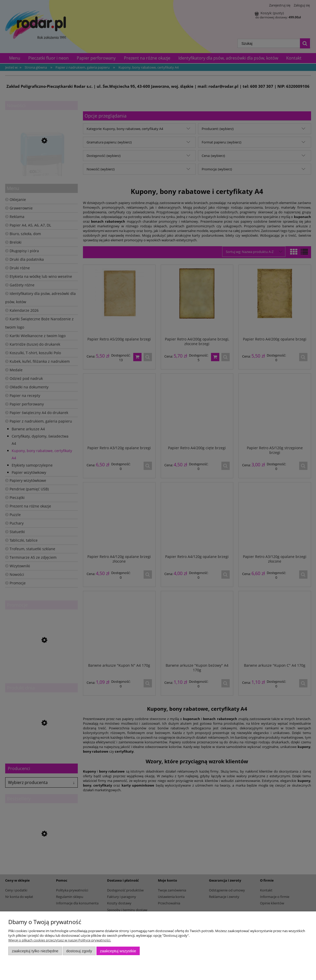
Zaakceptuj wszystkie (118, 951)
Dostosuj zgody (79, 951)
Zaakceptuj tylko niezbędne (35, 951)
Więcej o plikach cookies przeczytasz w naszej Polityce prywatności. (60, 940)
